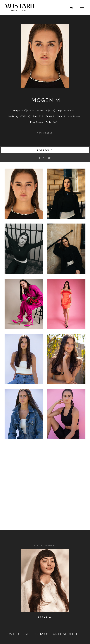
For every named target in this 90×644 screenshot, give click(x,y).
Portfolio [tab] (45, 150)
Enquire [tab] (45, 158)
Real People (45, 133)
